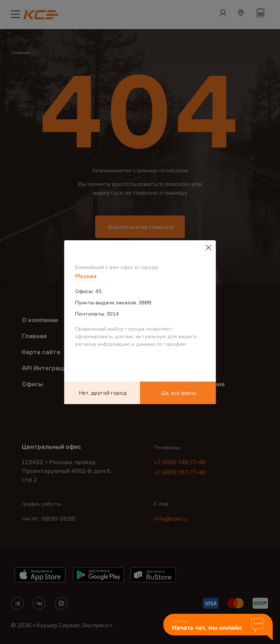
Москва (86, 276)
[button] (218, 627)
